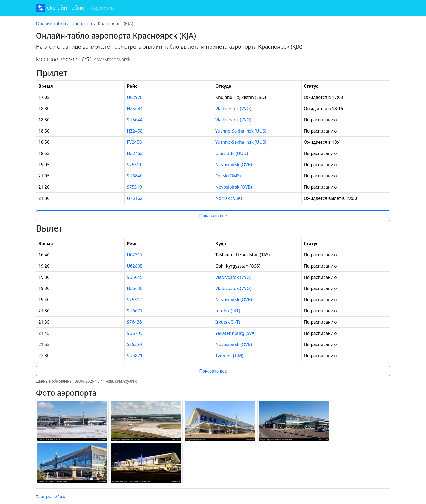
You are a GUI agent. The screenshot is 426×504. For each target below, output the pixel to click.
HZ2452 (135, 153)
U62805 (135, 266)
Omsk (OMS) (228, 176)
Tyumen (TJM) (229, 356)
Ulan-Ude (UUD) (232, 153)
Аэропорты (103, 8)
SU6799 (135, 333)
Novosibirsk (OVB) (234, 165)
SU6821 (135, 356)
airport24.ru (53, 496)
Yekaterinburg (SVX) (236, 333)
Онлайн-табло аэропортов (64, 24)
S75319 (134, 187)
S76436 (134, 322)
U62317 (135, 255)
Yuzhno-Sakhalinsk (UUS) (241, 131)
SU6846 (135, 176)
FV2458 (134, 142)
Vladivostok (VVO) (233, 109)
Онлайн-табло (60, 8)
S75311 (134, 165)
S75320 (134, 344)
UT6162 (135, 198)
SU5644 (135, 120)
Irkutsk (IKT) (228, 311)
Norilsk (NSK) (229, 198)
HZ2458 (135, 131)
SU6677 (135, 311)
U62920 (135, 97)
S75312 (134, 300)
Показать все (213, 216)
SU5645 (135, 277)
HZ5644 (135, 109)
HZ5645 (135, 288)
